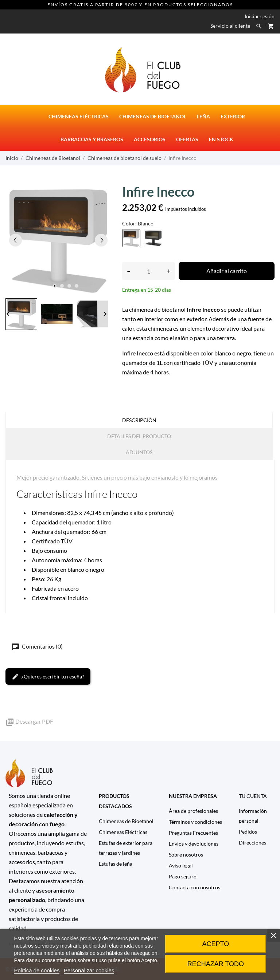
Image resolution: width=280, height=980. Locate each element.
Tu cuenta (253, 796)
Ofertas (187, 139)
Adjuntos (139, 452)
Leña (203, 116)
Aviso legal (181, 865)
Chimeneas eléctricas (79, 116)
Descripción (139, 420)
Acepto (216, 944)
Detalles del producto (139, 436)
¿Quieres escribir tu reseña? (48, 677)
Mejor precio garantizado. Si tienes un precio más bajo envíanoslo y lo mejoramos (117, 477)
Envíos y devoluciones (194, 844)
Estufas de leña (116, 864)
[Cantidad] (149, 271)
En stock (221, 139)
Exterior (233, 116)
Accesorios (150, 139)
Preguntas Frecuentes (193, 833)
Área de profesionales (193, 811)
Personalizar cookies (89, 970)
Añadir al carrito (227, 271)
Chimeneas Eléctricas (123, 832)
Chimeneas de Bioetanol (126, 821)
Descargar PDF (29, 721)
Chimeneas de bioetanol (153, 116)
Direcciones (252, 843)
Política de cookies (37, 970)
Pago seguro (183, 876)
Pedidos (248, 832)
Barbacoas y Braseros (92, 139)
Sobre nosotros (186, 855)
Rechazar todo (216, 964)
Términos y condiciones (195, 822)
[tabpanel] (58, 240)
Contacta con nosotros (195, 887)
